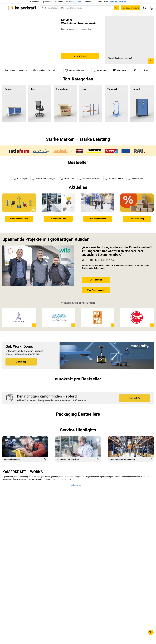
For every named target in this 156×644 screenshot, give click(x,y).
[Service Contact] (151, 632)
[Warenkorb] (152, 8)
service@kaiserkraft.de (117, 2)
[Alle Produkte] (4, 8)
